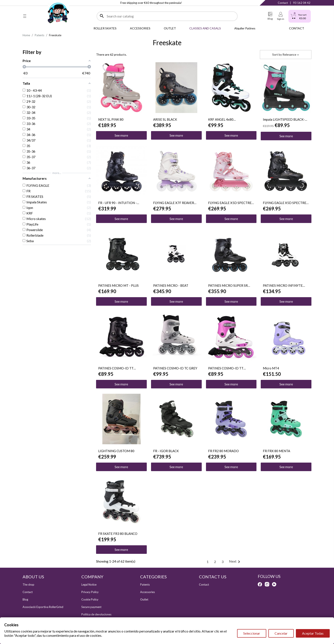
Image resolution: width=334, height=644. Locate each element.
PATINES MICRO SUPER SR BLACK (228, 285)
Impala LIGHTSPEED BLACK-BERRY (284, 119)
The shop (28, 585)
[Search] (167, 16)
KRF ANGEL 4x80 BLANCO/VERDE (221, 119)
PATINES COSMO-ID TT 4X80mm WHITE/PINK (226, 368)
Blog (25, 599)
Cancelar (281, 633)
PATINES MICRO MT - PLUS (118, 285)
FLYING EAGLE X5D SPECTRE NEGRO (285, 203)
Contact (283, 3)
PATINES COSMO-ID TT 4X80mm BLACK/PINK (116, 368)
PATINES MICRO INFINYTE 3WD (283, 285)
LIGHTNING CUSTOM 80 (116, 451)
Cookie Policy (90, 599)
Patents (145, 585)
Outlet (144, 599)
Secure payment (91, 607)
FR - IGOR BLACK (166, 451)
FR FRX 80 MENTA (276, 451)
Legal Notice (89, 585)
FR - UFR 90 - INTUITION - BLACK (117, 203)
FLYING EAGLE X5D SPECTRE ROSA (230, 203)
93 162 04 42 (302, 3)
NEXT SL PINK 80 (111, 119)
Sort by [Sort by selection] (286, 54)
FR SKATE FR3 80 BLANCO (118, 534)
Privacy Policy (90, 592)
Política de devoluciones (96, 614)
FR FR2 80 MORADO (223, 451)
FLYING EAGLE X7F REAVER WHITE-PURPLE (174, 203)
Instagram (33, 3)
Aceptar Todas (313, 633)
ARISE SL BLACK (165, 119)
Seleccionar (252, 633)
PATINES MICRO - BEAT (171, 285)
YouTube (42, 3)
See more (121, 135)
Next (235, 561)
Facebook (25, 3)
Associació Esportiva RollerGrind (43, 607)
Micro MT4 (271, 368)
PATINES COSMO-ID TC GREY (175, 368)
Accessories (148, 592)
